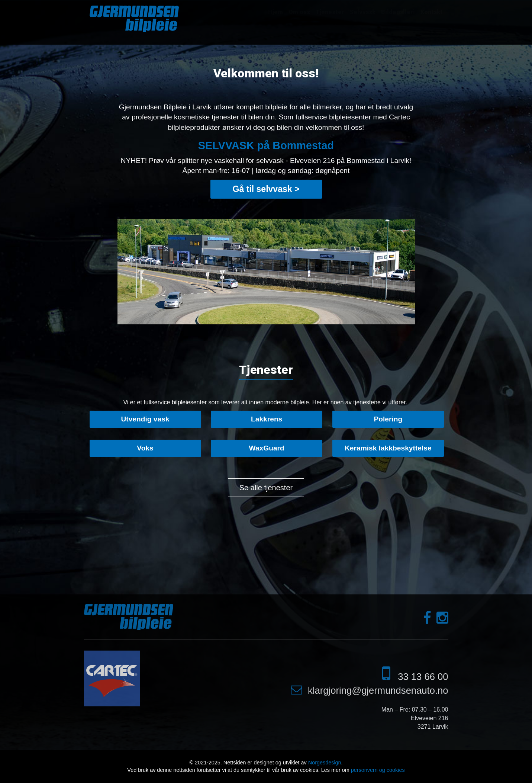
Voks (145, 448)
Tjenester (330, 12)
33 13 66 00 (423, 677)
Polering (388, 419)
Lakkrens (267, 419)
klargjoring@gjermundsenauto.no (378, 690)
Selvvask (363, 12)
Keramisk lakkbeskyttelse (388, 448)
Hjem (275, 12)
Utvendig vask (145, 419)
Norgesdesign (325, 763)
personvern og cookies (378, 770)
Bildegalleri (398, 12)
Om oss (299, 12)
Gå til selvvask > (266, 189)
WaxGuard (267, 448)
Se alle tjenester (266, 488)
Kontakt (432, 12)
